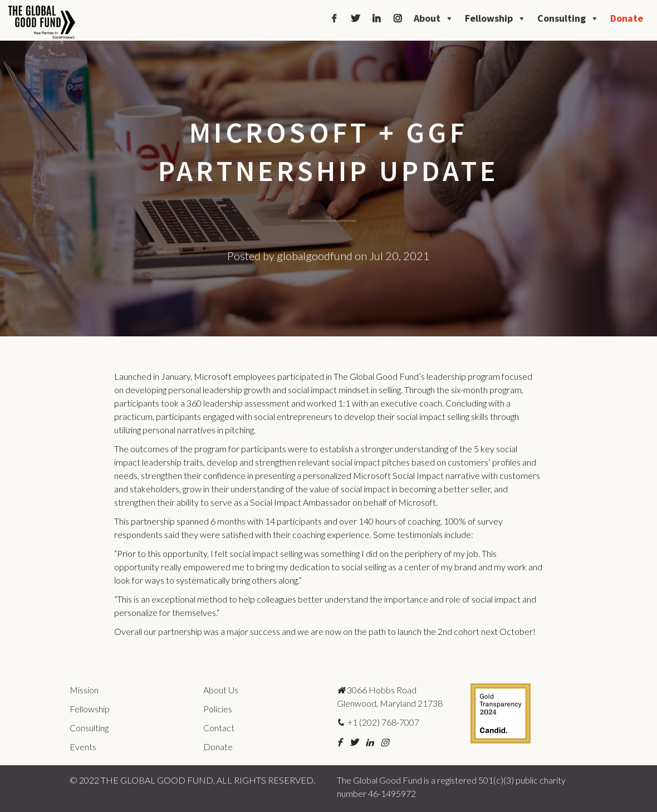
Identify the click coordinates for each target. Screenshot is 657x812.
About (434, 18)
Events (83, 747)
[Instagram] (398, 18)
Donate (627, 18)
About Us (221, 690)
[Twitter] (355, 18)
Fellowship (496, 18)
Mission (84, 690)
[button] (339, 742)
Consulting (568, 18)
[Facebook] (334, 18)
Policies (218, 709)
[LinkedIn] (376, 18)
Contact (219, 728)
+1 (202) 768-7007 (378, 722)
